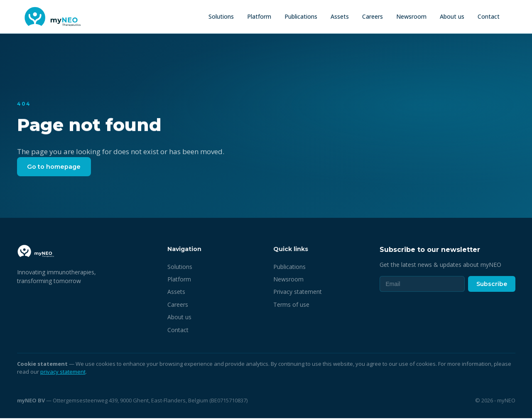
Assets (340, 16)
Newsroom (411, 16)
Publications (301, 16)
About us (452, 16)
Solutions (221, 16)
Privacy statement (298, 293)
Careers (373, 16)
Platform (259, 16)
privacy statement (63, 373)
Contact (489, 16)
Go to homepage (56, 167)
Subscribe (492, 285)
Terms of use (291, 305)
